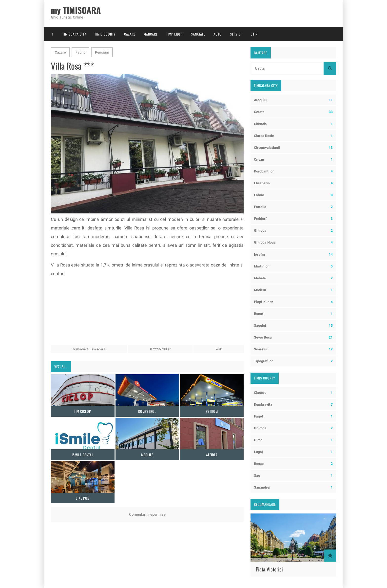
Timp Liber (174, 34)
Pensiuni (102, 52)
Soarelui (293, 349)
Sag (293, 475)
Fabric (80, 52)
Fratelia (293, 207)
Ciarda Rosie (293, 136)
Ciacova (293, 393)
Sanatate (198, 34)
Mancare (151, 34)
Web (219, 349)
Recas (293, 464)
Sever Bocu (293, 337)
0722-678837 (160, 349)
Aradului (293, 100)
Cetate (293, 112)
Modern (293, 290)
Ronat (293, 314)
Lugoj (293, 452)
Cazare (130, 34)
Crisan (293, 159)
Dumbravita (293, 404)
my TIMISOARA (76, 10)
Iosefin (293, 254)
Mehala (293, 278)
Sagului (293, 325)
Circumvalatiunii (293, 148)
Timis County (105, 34)
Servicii (236, 34)
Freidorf (293, 219)
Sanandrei (293, 487)
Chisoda (293, 124)
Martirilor (293, 266)
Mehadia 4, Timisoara (89, 349)
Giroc (293, 440)
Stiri (255, 34)
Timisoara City (74, 34)
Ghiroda (293, 230)
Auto (218, 34)
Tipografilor (293, 361)
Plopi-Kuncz (293, 302)
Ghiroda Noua (293, 242)
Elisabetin (293, 183)
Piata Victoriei (269, 569)
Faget (293, 416)
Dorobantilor (293, 171)
